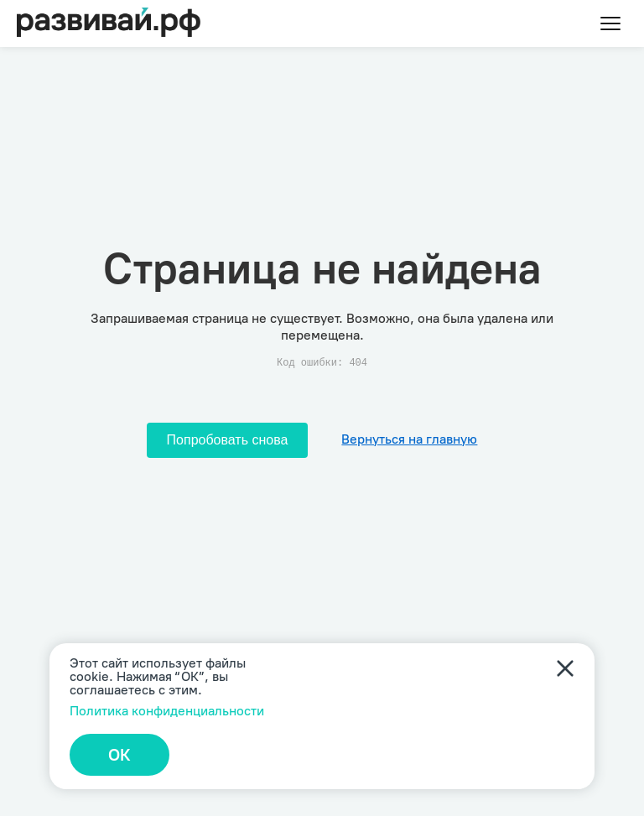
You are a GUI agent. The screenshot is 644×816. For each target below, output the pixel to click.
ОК (119, 755)
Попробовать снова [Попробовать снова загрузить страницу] (228, 440)
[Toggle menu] (610, 23)
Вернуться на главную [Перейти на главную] (409, 439)
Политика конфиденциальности (167, 711)
